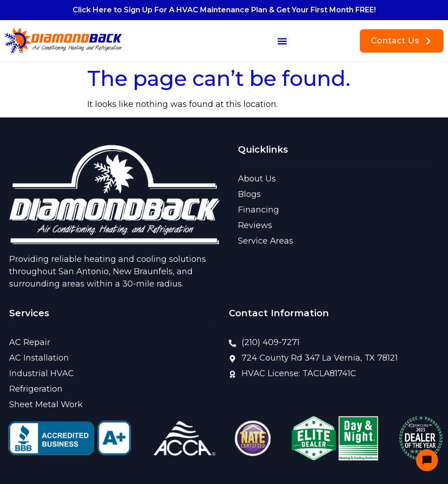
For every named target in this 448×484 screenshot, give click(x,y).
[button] (282, 41)
